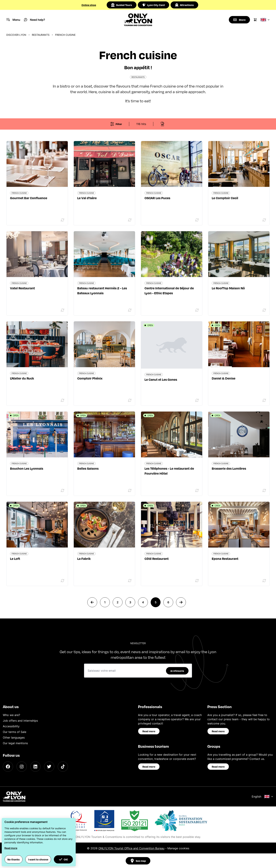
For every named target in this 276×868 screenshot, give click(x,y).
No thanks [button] (14, 859)
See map (138, 861)
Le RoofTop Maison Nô (228, 288)
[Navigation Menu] (13, 20)
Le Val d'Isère (87, 198)
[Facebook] (8, 767)
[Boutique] (239, 20)
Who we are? (11, 715)
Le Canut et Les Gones (161, 379)
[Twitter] (49, 767)
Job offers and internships (20, 721)
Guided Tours (122, 5)
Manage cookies (178, 848)
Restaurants (41, 35)
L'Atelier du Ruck (22, 378)
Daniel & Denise (224, 378)
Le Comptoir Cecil (225, 198)
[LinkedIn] (35, 767)
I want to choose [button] (38, 859)
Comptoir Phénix (90, 378)
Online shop (89, 5)
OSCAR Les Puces (157, 198)
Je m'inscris (177, 671)
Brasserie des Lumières (229, 468)
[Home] (138, 20)
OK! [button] (63, 859)
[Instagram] (22, 767)
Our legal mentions (15, 743)
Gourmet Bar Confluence (29, 198)
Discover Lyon (16, 35)
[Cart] (255, 20)
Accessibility (11, 726)
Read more (149, 731)
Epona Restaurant (225, 559)
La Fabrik (84, 559)
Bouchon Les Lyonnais (27, 468)
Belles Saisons (88, 468)
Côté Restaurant (157, 559)
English (262, 797)
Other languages (14, 738)
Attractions (184, 5)
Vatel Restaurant (22, 288)
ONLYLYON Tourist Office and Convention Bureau (131, 848)
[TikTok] (63, 767)
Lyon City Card (153, 5)
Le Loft (15, 559)
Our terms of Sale (15, 732)
